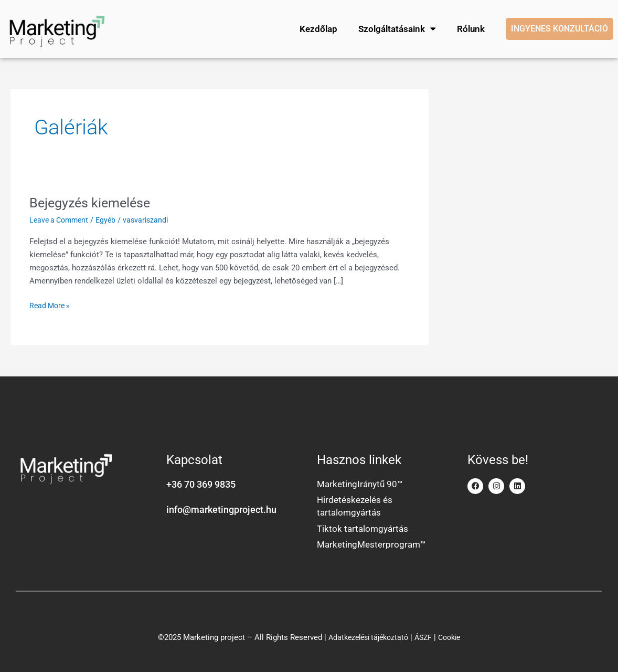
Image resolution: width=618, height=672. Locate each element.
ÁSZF (425, 636)
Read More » (51, 300)
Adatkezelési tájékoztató (366, 636)
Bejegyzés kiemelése (92, 198)
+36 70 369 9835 (201, 480)
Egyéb (111, 215)
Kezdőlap (318, 26)
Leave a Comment (61, 215)
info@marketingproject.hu (221, 505)
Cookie (454, 636)
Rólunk (470, 26)
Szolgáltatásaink (397, 27)
